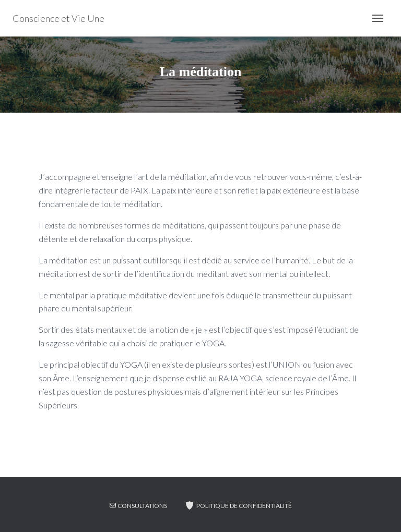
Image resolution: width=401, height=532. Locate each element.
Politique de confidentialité (238, 505)
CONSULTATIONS (138, 506)
